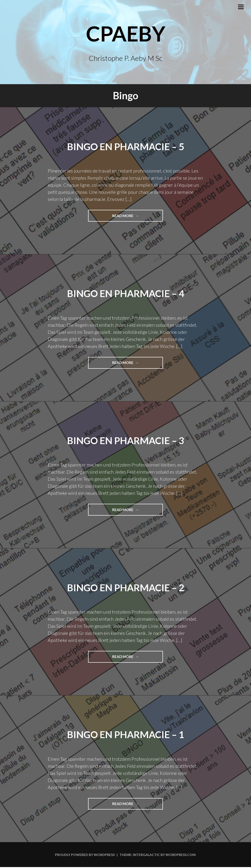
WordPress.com (181, 856)
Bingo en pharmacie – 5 (126, 146)
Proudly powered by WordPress (85, 856)
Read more (134, 217)
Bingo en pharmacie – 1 (126, 735)
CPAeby (126, 32)
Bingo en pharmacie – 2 (126, 588)
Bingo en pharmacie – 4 (126, 293)
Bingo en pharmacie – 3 (126, 441)
